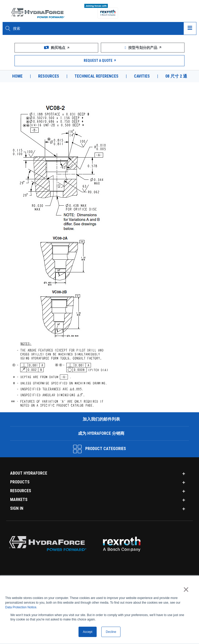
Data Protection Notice (21, 607)
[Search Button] (8, 28)
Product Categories (99, 448)
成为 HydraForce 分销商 (101, 433)
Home (17, 76)
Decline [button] (111, 632)
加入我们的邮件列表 (101, 419)
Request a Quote (100, 61)
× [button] (186, 589)
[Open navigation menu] (190, 28)
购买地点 (56, 48)
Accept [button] (88, 632)
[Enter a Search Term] (96, 29)
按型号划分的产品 (143, 48)
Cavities (142, 76)
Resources (48, 76)
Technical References (96, 76)
